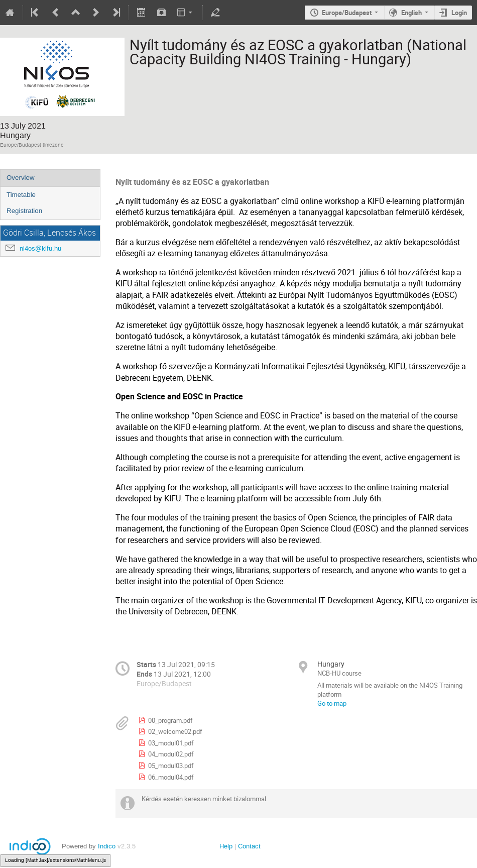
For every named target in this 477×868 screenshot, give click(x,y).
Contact (249, 846)
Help (226, 846)
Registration (24, 211)
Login (459, 13)
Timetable (21, 195)
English (411, 13)
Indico (107, 846)
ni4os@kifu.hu (40, 248)
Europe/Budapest (347, 13)
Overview (21, 178)
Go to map (332, 703)
